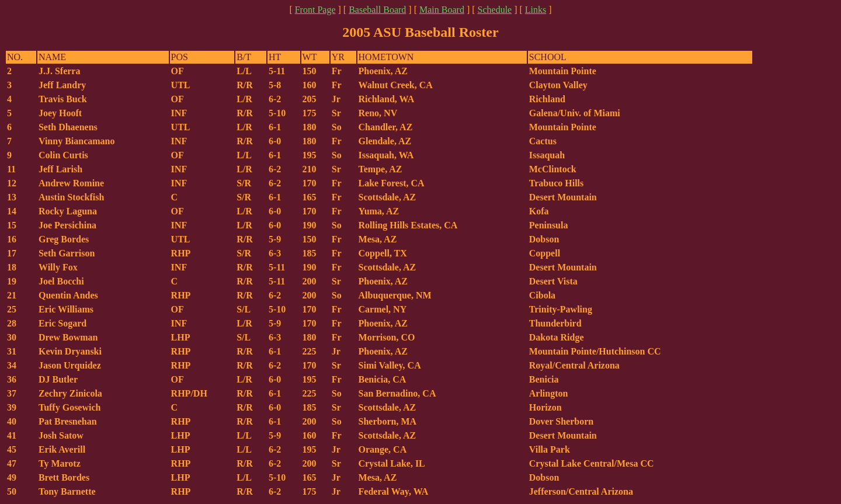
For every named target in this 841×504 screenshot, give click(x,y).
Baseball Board (377, 10)
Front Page (315, 10)
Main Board (442, 10)
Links (536, 10)
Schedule (495, 10)
